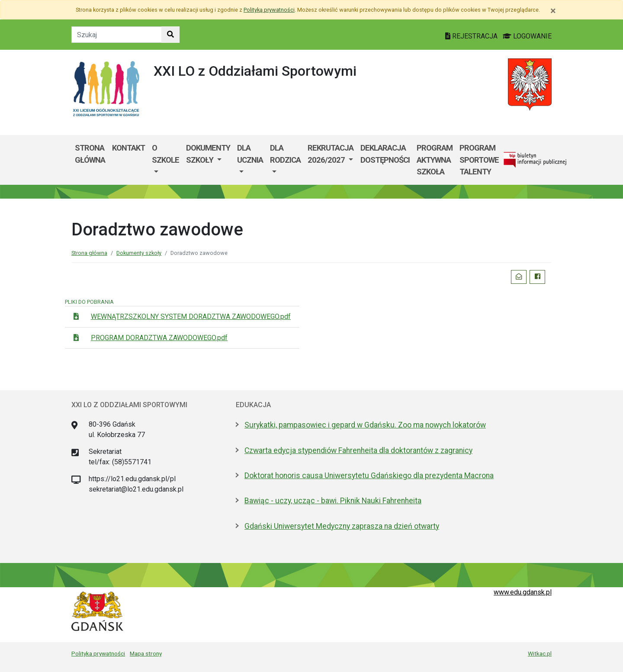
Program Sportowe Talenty (479, 160)
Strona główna (90, 154)
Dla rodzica (285, 154)
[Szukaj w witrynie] (170, 35)
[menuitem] (165, 160)
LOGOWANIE (527, 36)
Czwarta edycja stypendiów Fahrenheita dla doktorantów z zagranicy (358, 450)
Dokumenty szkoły (208, 154)
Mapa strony (146, 653)
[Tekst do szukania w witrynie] (117, 35)
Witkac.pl (540, 653)
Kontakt (128, 148)
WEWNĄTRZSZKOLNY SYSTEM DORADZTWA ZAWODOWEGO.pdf (191, 317)
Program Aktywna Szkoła (435, 160)
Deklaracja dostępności (385, 154)
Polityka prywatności (98, 653)
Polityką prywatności (269, 10)
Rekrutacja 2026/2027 (331, 154)
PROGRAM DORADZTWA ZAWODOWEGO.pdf (159, 338)
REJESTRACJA (472, 36)
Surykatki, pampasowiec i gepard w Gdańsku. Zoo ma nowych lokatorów (365, 425)
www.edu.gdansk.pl (523, 592)
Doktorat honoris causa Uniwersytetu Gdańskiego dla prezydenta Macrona (369, 476)
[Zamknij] (553, 11)
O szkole (165, 154)
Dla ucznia (250, 154)
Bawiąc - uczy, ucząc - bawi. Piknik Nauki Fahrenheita (333, 501)
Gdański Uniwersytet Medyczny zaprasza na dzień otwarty (342, 526)
